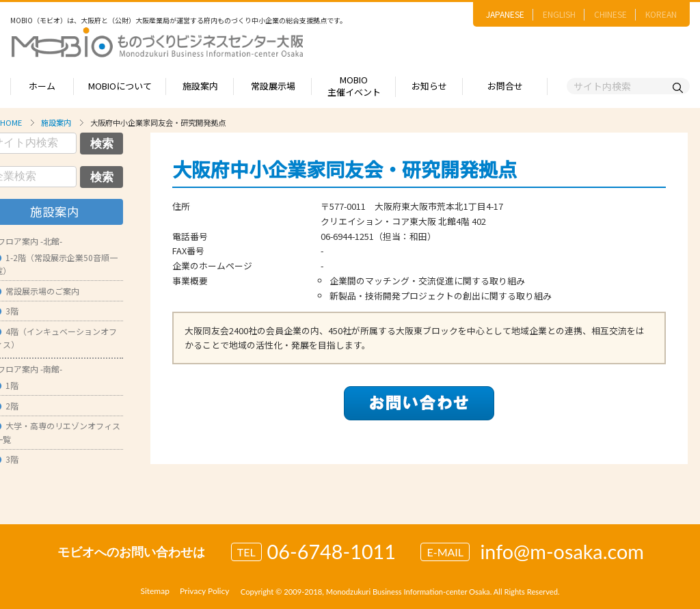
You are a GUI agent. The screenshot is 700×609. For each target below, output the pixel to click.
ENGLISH (559, 14)
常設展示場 (273, 86)
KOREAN (661, 14)
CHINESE (610, 14)
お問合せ (505, 86)
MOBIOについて (120, 86)
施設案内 (200, 86)
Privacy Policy (204, 591)
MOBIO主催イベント (354, 86)
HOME (11, 122)
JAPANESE (505, 14)
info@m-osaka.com (562, 552)
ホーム (42, 86)
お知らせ (429, 86)
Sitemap (155, 591)
